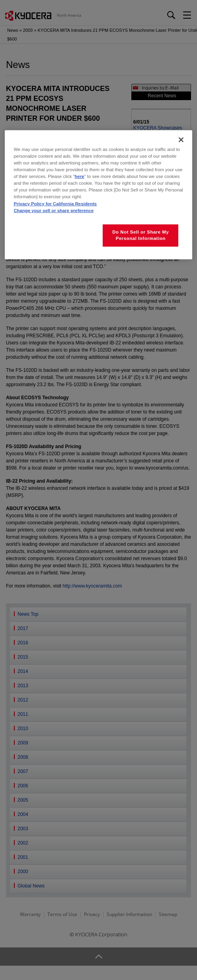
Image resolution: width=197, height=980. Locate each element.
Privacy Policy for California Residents (55, 203)
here (80, 176)
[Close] (181, 140)
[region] (98, 195)
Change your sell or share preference (54, 210)
